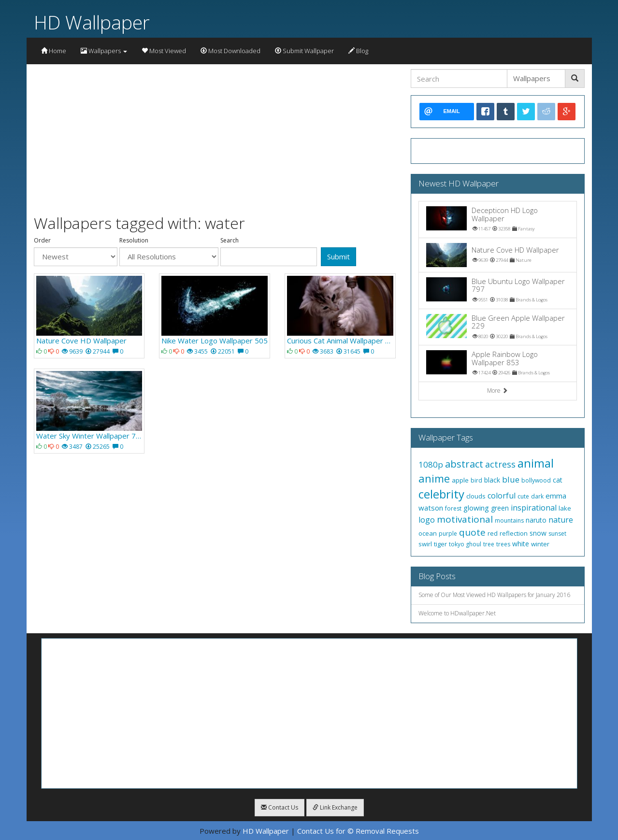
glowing (476, 508)
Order (42, 241)
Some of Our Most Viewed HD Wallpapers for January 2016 (494, 595)
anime (434, 478)
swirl (425, 544)
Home (54, 51)
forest (453, 508)
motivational (465, 519)
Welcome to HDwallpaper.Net (457, 613)
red (493, 533)
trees (503, 544)
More (497, 391)
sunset (557, 534)
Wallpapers (104, 51)
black (492, 480)
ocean (428, 533)
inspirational (534, 508)
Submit (338, 256)
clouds (476, 496)
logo (427, 520)
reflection (514, 533)
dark (537, 496)
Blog (358, 51)
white (521, 544)
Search (230, 241)
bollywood (536, 480)
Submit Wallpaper (304, 51)
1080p (431, 464)
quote (472, 532)
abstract (464, 464)
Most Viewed (164, 51)
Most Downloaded (230, 51)
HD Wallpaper (92, 22)
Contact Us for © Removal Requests (358, 831)
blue (511, 479)
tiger (440, 544)
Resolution (134, 241)
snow (538, 533)
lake (565, 508)
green (500, 508)
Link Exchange (335, 807)
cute (523, 496)
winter (540, 544)
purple (448, 534)
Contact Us (280, 807)
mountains (509, 520)
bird (476, 480)
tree (489, 544)
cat (558, 480)
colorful (502, 496)
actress (500, 464)
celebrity (441, 494)
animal (536, 463)
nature (561, 520)
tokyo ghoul (465, 544)
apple (460, 480)
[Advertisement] (215, 137)
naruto (536, 520)
